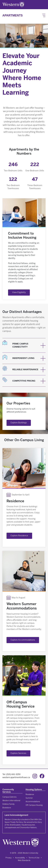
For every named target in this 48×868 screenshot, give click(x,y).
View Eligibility (19, 292)
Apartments (13, 15)
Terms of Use (34, 858)
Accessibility (20, 858)
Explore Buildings (19, 423)
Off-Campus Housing (34, 805)
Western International (11, 801)
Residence (30, 795)
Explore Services (18, 753)
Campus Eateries (9, 797)
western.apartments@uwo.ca (16, 778)
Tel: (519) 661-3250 (11, 774)
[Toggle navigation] (44, 15)
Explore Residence (19, 536)
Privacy (9, 858)
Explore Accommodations (23, 640)
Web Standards (24, 861)
